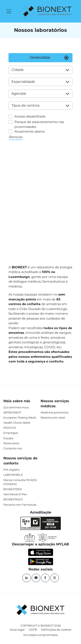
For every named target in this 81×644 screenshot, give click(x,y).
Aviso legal (17, 630)
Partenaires (11, 443)
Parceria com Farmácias (20, 505)
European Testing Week (20, 418)
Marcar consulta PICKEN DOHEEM (20, 482)
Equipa (8, 438)
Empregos (11, 433)
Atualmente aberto (30, 131)
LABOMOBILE (13, 475)
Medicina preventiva (55, 413)
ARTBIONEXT (12, 413)
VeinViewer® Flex (15, 494)
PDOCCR (10, 428)
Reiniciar (16, 137)
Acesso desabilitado (30, 116)
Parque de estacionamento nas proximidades (39, 124)
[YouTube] (36, 578)
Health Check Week (17, 423)
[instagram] (55, 578)
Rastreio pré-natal (53, 418)
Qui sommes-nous (16, 407)
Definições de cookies (56, 630)
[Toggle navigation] (9, 11)
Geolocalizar (40, 57)
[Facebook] (45, 578)
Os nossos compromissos (40, 635)
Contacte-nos (13, 448)
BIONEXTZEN (13, 489)
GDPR (33, 630)
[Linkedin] (27, 578)
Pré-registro (11, 470)
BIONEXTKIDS (13, 499)
